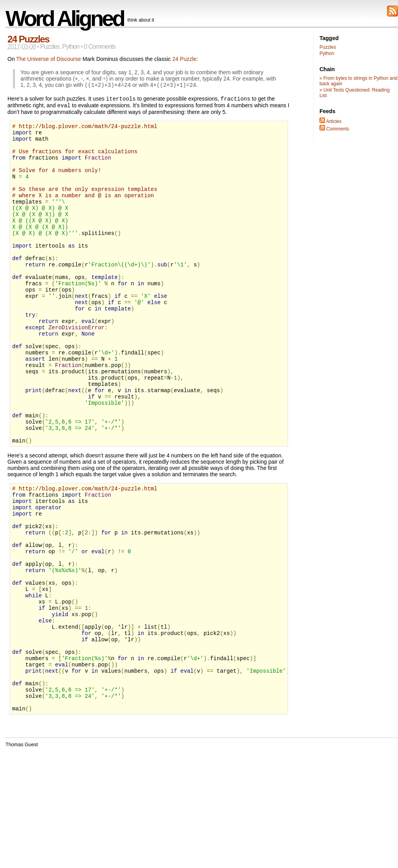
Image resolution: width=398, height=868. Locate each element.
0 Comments (100, 47)
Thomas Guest (22, 850)
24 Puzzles (28, 39)
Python (71, 47)
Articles (330, 121)
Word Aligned (65, 18)
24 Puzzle (184, 59)
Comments (334, 129)
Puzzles (50, 47)
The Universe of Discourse (48, 59)
